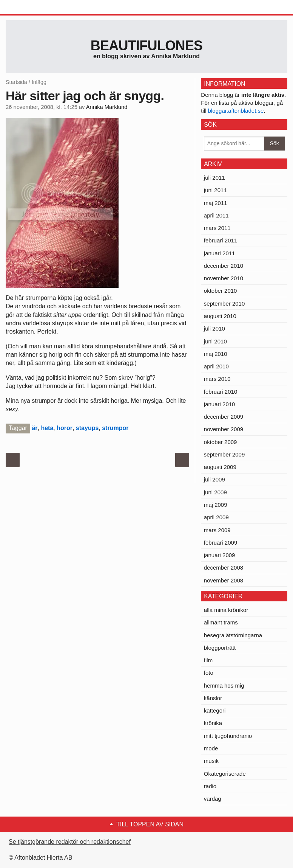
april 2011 (216, 215)
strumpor (115, 428)
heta (47, 428)
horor (65, 428)
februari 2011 (221, 240)
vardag (213, 799)
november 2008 (224, 580)
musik (211, 761)
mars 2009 (217, 530)
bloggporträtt (220, 648)
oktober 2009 (221, 442)
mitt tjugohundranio (228, 736)
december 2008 (224, 568)
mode (211, 748)
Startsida (16, 82)
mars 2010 (217, 379)
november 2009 (224, 429)
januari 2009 (220, 555)
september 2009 (224, 454)
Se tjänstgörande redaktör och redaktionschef (70, 842)
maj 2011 (216, 203)
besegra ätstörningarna (233, 635)
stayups (87, 428)
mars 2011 (217, 228)
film (208, 660)
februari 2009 (221, 543)
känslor (213, 698)
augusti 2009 (220, 467)
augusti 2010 (220, 316)
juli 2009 (214, 479)
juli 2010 (214, 328)
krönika (213, 723)
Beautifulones (147, 46)
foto (209, 673)
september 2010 (224, 304)
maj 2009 (216, 505)
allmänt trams (221, 622)
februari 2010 (221, 392)
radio (210, 786)
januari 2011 (220, 253)
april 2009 (216, 517)
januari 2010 (220, 404)
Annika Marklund (107, 107)
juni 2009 (215, 492)
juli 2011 (214, 178)
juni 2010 (215, 341)
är (35, 428)
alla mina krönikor (226, 610)
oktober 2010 (221, 291)
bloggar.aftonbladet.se (236, 111)
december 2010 (224, 266)
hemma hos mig (224, 686)
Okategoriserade (225, 774)
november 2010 (224, 278)
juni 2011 (215, 190)
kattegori (215, 710)
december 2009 (224, 417)
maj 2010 (216, 354)
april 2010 (216, 366)
